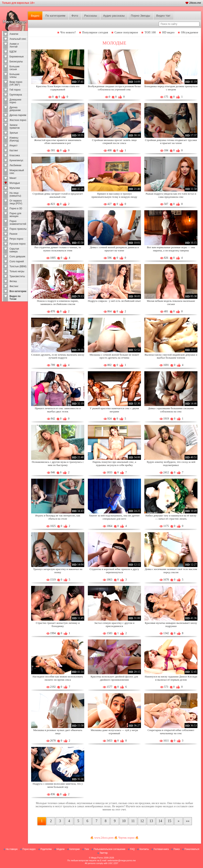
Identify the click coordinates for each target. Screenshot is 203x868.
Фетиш (13, 281)
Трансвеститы (17, 276)
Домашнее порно (15, 101)
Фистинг (14, 286)
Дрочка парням (18, 115)
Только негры (17, 271)
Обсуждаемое (190, 32)
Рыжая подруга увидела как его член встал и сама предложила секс (171, 195)
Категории (75, 849)
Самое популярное (126, 32)
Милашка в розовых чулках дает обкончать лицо (58, 732)
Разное (13, 234)
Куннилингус (16, 160)
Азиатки (14, 34)
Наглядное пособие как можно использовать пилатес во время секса (58, 678)
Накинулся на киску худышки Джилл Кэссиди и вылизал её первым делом (171, 678)
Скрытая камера (14, 250)
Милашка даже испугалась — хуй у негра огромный (114, 732)
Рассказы (91, 16)
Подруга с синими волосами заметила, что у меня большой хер (58, 785)
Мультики (15, 188)
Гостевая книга (161, 849)
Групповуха (16, 95)
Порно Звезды (140, 16)
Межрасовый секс (17, 172)
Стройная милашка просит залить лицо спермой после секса (114, 142)
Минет (13, 178)
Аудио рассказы (114, 16)
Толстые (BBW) (18, 266)
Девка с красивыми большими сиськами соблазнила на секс (171, 410)
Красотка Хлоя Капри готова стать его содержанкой (58, 88)
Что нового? (68, 32)
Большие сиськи (15, 68)
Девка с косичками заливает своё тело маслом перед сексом (171, 571)
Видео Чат (163, 16)
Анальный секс (18, 39)
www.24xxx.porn (104, 838)
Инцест (13, 146)
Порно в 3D (16, 208)
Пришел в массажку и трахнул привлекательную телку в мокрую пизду (114, 195)
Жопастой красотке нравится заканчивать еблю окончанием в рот (58, 142)
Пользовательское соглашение (110, 849)
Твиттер (104, 853)
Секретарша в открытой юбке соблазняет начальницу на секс (171, 732)
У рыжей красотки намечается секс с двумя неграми (114, 410)
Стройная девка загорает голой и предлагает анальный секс (58, 195)
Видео (35, 16)
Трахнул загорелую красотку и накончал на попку (58, 571)
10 (124, 821)
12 (142, 821)
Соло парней (17, 261)
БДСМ (13, 52)
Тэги (87, 849)
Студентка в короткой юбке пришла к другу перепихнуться (114, 571)
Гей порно (15, 90)
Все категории (18, 291)
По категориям (56, 16)
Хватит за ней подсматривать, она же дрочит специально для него (114, 517)
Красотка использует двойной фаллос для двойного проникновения (114, 678)
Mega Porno (97, 858)
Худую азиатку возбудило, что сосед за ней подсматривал (171, 463)
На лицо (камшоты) (15, 194)
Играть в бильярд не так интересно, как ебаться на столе (58, 517)
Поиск (177, 849)
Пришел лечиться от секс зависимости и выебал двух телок (58, 410)
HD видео (168, 32)
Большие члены (15, 76)
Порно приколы (18, 229)
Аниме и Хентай (14, 45)
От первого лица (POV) (16, 202)
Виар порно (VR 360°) (16, 83)
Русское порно (18, 244)
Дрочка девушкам (15, 109)
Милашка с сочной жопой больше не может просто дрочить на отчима (114, 356)
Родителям (46, 849)
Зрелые (14, 133)
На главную (12, 849)
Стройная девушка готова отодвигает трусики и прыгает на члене (171, 142)
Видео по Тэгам (15, 298)
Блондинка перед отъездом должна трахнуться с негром (171, 88)
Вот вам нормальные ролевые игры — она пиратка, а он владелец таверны (171, 249)
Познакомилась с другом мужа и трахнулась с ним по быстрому (58, 463)
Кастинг (14, 150)
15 (169, 821)
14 (160, 821)
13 (151, 821)
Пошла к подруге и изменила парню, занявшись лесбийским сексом (58, 302)
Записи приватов (15, 126)
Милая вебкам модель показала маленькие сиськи (171, 302)
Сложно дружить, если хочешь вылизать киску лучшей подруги (58, 356)
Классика (15, 155)
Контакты (144, 849)
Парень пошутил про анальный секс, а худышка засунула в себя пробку (114, 463)
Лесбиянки (15, 165)
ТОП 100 (150, 32)
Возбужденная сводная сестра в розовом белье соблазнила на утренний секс (114, 88)
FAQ (132, 849)
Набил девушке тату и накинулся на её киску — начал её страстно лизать (171, 517)
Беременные (17, 57)
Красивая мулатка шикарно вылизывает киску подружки (171, 624)
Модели (61, 849)
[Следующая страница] (179, 821)
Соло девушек (17, 257)
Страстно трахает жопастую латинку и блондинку (58, 624)
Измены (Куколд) (14, 139)
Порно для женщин (15, 215)
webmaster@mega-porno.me (122, 860)
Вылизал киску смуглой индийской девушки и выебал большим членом (171, 356)
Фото (75, 16)
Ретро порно (16, 239)
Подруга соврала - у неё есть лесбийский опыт (114, 301)
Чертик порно (126, 838)
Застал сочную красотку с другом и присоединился (114, 624)
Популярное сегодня (95, 32)
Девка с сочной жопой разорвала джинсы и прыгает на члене (114, 249)
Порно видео (29, 849)
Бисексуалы (16, 62)
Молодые (15, 183)
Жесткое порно (18, 120)
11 (133, 821)
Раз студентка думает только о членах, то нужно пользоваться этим (58, 249)
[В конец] (188, 821)
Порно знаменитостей (18, 223)
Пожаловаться (192, 849)
